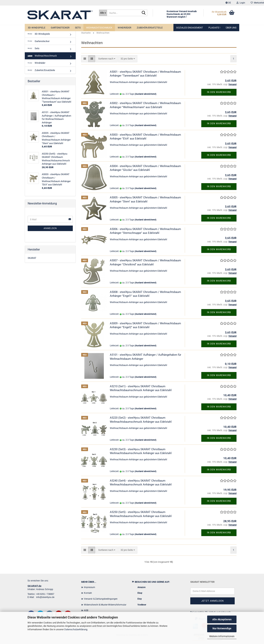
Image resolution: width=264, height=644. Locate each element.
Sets (78, 28)
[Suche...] (103, 13)
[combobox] (107, 59)
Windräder (124, 28)
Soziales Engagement (190, 28)
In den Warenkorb (219, 92)
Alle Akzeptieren (222, 619)
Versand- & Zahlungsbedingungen (101, 599)
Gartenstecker (60, 28)
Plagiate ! (214, 28)
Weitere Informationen (222, 636)
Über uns (231, 28)
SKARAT (32, 258)
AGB (86, 610)
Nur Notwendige (222, 628)
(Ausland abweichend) (145, 94)
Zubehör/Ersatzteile (150, 28)
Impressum (90, 587)
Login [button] (241, 3)
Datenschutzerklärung (76, 629)
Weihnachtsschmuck (99, 28)
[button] (228, 3)
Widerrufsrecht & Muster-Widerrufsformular (105, 605)
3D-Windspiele (37, 28)
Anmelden (50, 228)
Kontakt (88, 593)
